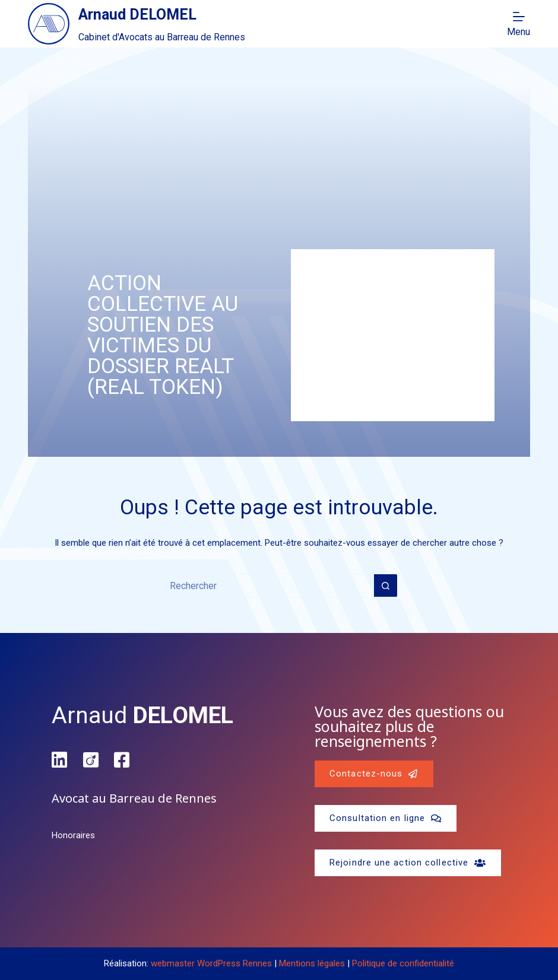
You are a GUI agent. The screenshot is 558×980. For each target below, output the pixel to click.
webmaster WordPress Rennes (211, 963)
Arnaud (142, 715)
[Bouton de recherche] (386, 586)
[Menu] (519, 24)
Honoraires (73, 835)
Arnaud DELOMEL (137, 15)
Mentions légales (312, 963)
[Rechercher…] (267, 586)
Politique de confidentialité (403, 963)
